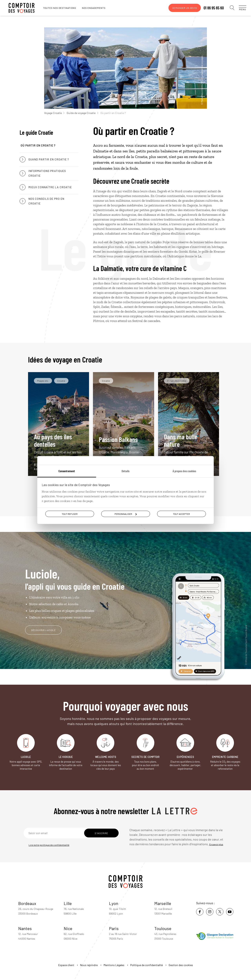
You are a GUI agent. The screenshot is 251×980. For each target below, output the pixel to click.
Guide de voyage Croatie (82, 113)
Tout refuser (70, 514)
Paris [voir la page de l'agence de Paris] (114, 928)
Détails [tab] (125, 471)
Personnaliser (126, 514)
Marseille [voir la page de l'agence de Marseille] (163, 903)
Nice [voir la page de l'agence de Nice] (68, 928)
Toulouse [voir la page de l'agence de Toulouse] (163, 928)
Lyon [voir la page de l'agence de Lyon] (114, 903)
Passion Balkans (124, 447)
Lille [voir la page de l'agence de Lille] (68, 903)
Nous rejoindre (89, 965)
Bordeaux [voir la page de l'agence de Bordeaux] (27, 903)
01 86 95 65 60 (210, 8)
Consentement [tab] (67, 471)
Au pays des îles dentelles (59, 446)
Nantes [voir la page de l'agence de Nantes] (25, 928)
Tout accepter (181, 514)
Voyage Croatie (54, 113)
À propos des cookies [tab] (184, 471)
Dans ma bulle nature (189, 446)
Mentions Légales (114, 965)
